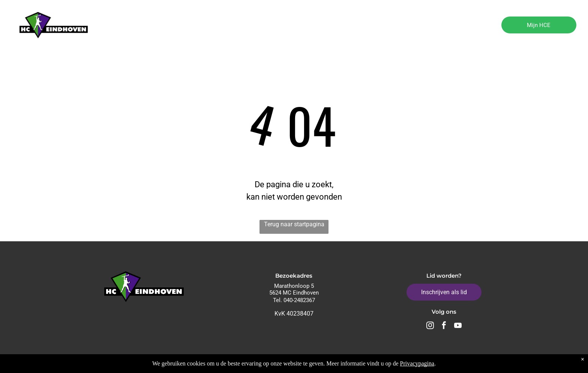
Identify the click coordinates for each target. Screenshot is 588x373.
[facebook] (444, 326)
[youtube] (458, 326)
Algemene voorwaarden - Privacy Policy (460, 362)
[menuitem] (138, 26)
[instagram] (430, 326)
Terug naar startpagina (294, 224)
